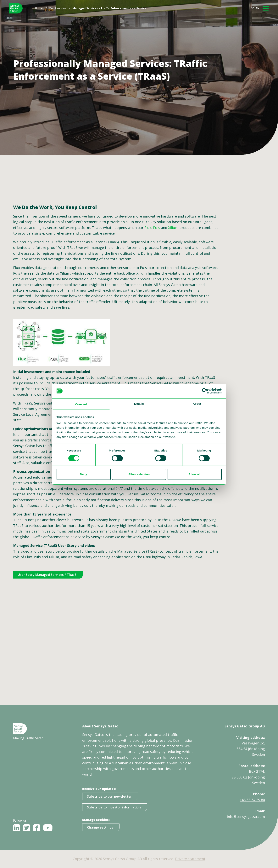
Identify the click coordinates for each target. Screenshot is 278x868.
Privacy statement (190, 859)
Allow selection (139, 474)
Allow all (195, 474)
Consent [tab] (81, 404)
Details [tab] (139, 404)
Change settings (100, 827)
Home (39, 8)
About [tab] (197, 404)
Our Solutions (58, 8)
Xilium (174, 228)
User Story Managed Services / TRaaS (47, 575)
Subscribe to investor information (114, 807)
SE (253, 8)
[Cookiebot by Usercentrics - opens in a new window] (205, 391)
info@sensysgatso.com (246, 817)
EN (258, 8)
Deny (83, 474)
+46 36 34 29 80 (252, 800)
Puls (157, 228)
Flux (148, 228)
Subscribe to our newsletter (109, 796)
